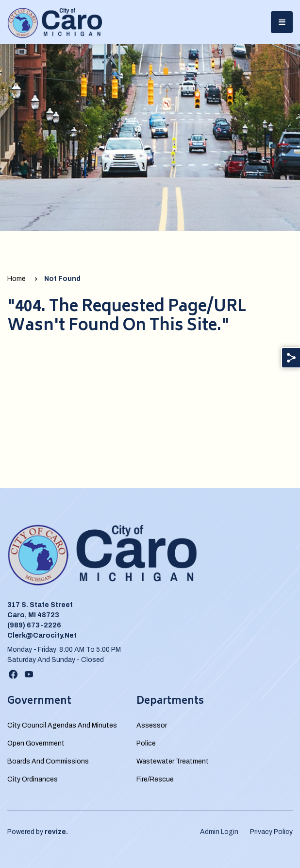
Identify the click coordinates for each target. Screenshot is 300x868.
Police (146, 743)
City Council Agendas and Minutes (62, 725)
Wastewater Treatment (173, 761)
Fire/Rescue (155, 779)
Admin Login (219, 832)
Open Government (36, 743)
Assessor (152, 725)
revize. (56, 832)
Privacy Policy (271, 832)
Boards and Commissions (48, 761)
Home (17, 279)
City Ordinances (33, 779)
